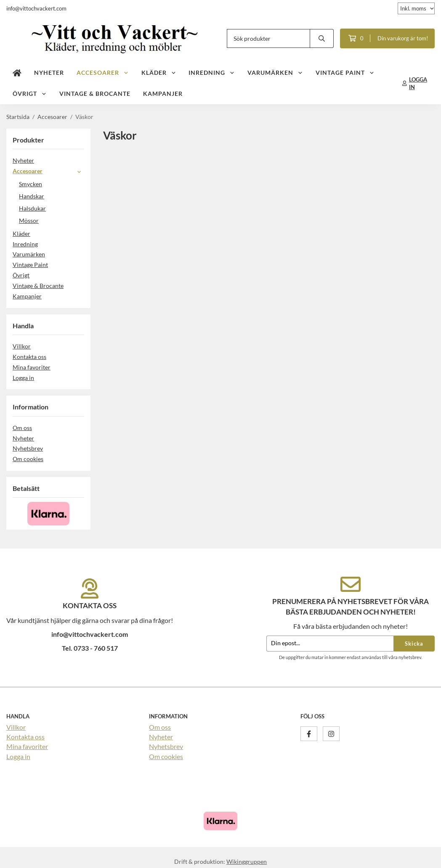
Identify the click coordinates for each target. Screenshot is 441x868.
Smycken (31, 184)
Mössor (29, 220)
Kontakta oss (29, 357)
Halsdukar (32, 208)
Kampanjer (163, 94)
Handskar (32, 196)
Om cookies (28, 459)
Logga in (23, 378)
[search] (322, 38)
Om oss (22, 428)
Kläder (159, 73)
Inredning (212, 73)
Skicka (414, 644)
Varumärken (275, 73)
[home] (17, 73)
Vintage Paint (345, 73)
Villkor (22, 346)
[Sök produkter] (268, 38)
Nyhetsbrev (28, 448)
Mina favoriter (32, 367)
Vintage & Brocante (95, 94)
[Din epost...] (330, 644)
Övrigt (30, 94)
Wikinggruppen (247, 861)
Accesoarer (103, 73)
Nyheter (49, 73)
